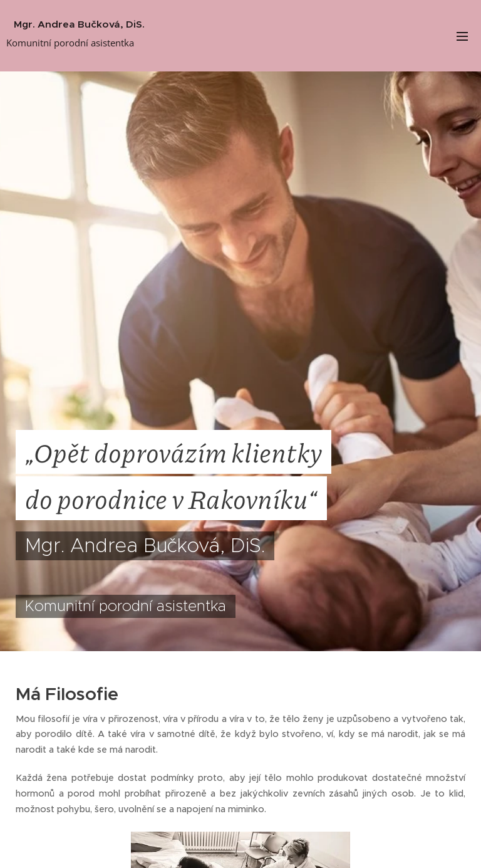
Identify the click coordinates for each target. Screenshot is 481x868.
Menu (462, 36)
